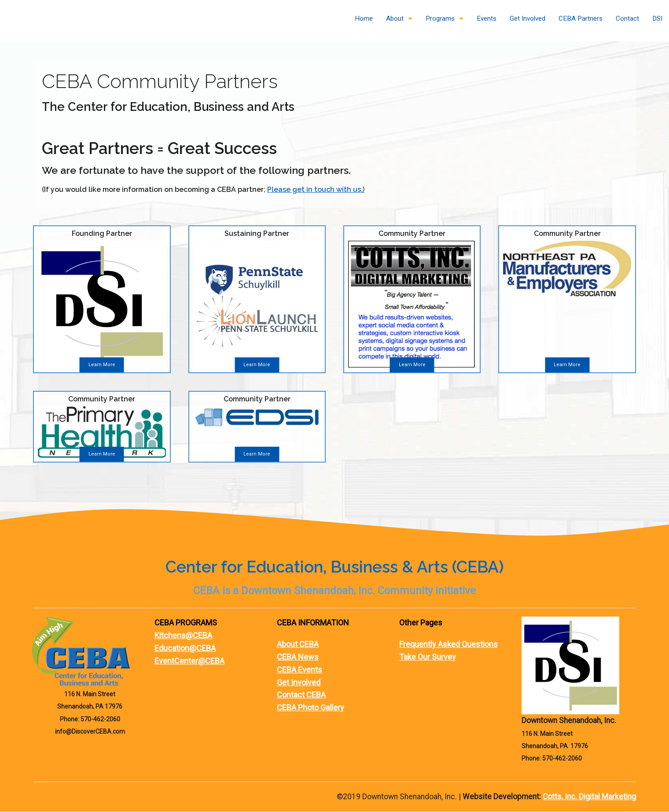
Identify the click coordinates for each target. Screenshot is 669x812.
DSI (657, 18)
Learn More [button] (102, 365)
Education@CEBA (185, 648)
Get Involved (527, 18)
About (395, 18)
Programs (440, 18)
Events (487, 18)
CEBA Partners (581, 18)
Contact (627, 18)
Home (364, 18)
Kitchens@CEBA (183, 636)
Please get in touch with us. (315, 189)
